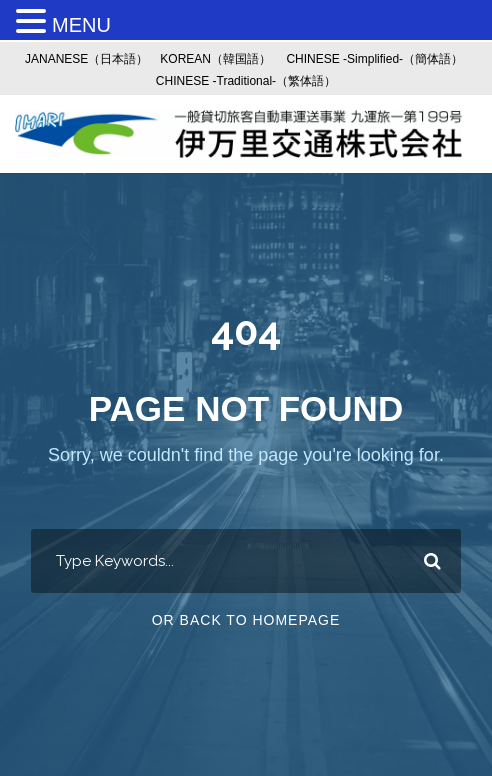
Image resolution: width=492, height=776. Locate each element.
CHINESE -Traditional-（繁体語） (246, 81)
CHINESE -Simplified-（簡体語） (374, 59)
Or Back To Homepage (246, 620)
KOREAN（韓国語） (215, 59)
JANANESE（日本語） (86, 59)
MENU (81, 25)
